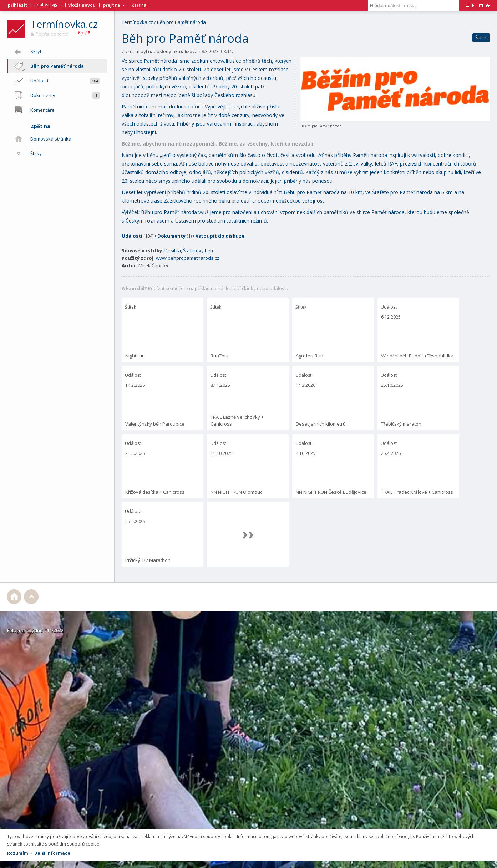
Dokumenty (171, 236)
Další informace (52, 853)
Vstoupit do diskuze (220, 236)
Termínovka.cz (64, 24)
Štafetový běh (198, 250)
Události (132, 236)
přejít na (111, 5)
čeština (139, 5)
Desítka (173, 250)
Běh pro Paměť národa (181, 22)
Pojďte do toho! (49, 34)
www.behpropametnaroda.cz (188, 258)
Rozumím (18, 853)
